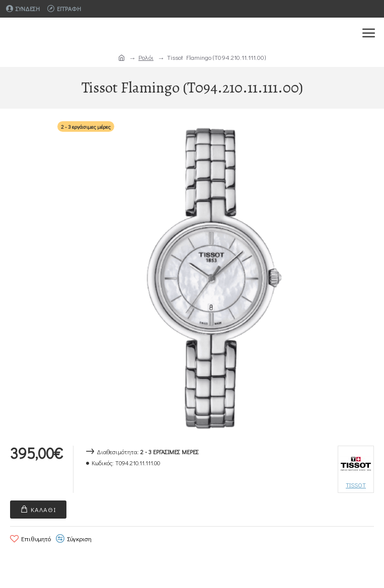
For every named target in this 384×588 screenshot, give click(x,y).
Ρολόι (146, 57)
